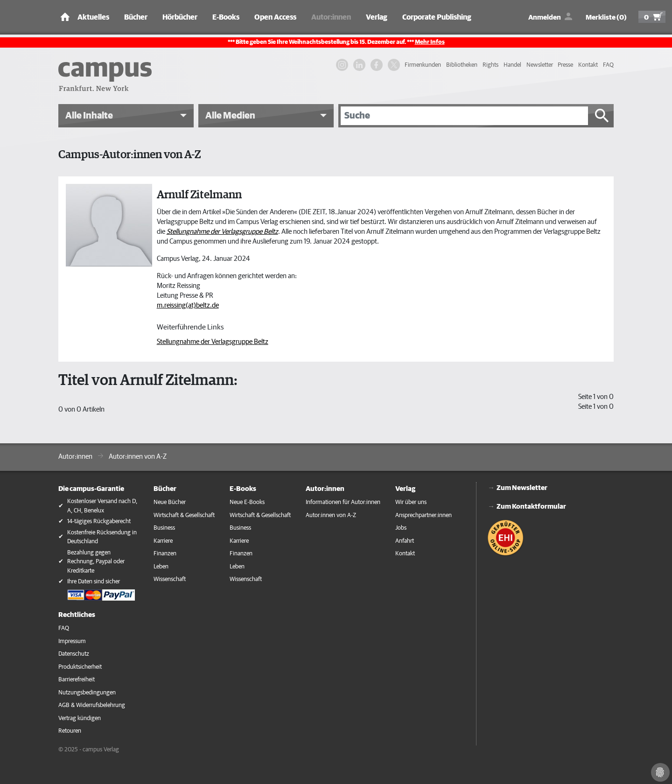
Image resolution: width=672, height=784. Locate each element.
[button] (126, 116)
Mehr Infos (430, 42)
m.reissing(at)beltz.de (188, 305)
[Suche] (464, 116)
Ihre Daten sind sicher (94, 582)
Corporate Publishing (437, 17)
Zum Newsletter (522, 488)
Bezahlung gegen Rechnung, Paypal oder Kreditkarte (96, 562)
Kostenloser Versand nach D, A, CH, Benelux (102, 506)
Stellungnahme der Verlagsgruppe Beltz (213, 342)
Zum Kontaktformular (531, 507)
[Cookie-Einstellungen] (660, 772)
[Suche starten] (602, 116)
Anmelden (545, 17)
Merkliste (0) (606, 17)
